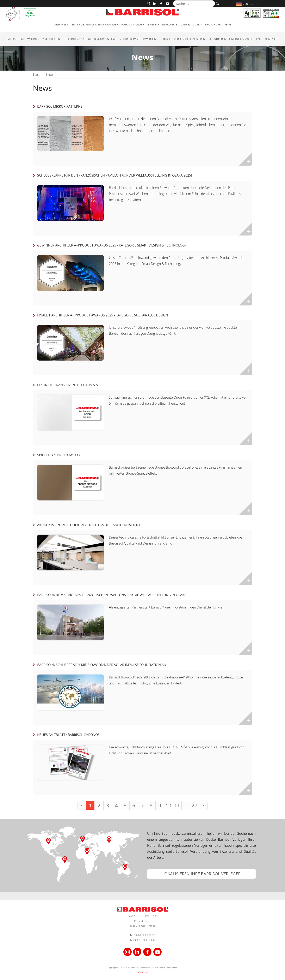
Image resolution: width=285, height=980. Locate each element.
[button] (248, 4)
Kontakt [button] (271, 39)
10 (168, 805)
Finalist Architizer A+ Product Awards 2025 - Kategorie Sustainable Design (103, 315)
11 (177, 805)
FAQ (259, 39)
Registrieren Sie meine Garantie (231, 39)
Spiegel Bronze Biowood (59, 455)
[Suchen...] (194, 4)
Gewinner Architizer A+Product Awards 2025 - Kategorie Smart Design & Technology (112, 245)
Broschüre (213, 24)
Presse (166, 39)
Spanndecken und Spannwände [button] (94, 24)
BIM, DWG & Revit (105, 39)
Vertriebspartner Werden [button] (138, 39)
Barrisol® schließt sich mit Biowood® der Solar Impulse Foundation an (102, 665)
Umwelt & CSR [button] (190, 24)
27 (194, 805)
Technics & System (78, 39)
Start (36, 74)
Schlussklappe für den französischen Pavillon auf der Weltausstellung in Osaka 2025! (114, 175)
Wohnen (33, 39)
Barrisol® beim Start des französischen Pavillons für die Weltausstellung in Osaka (112, 595)
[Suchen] (217, 4)
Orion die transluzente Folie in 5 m (68, 385)
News (228, 24)
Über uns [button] (60, 24)
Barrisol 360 (15, 39)
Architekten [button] (51, 39)
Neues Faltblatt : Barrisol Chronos (68, 735)
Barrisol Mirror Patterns (60, 106)
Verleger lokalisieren (190, 39)
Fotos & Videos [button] (132, 24)
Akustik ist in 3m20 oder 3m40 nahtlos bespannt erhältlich (89, 525)
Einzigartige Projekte (162, 24)
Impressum (142, 972)
